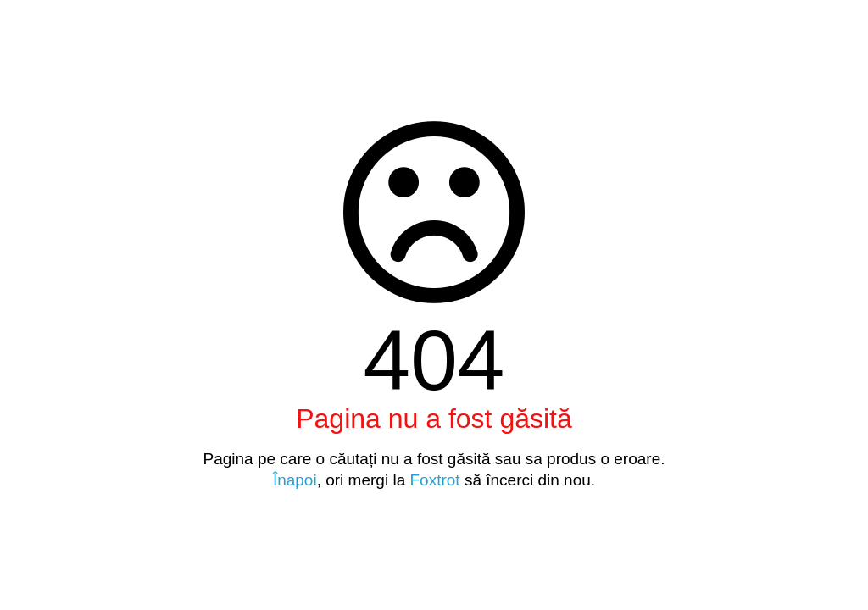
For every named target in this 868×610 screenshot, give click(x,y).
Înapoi (295, 480)
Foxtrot (434, 480)
